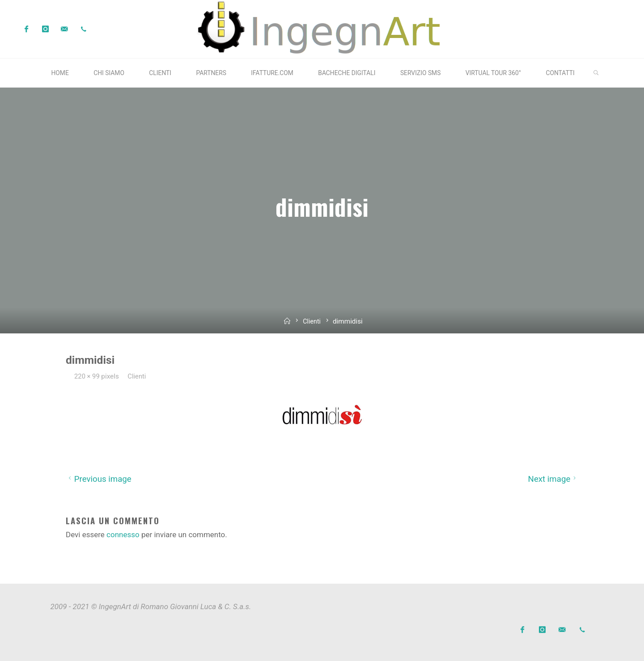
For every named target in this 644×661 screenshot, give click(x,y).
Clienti (312, 321)
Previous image (99, 479)
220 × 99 (88, 376)
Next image (553, 479)
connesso (123, 534)
